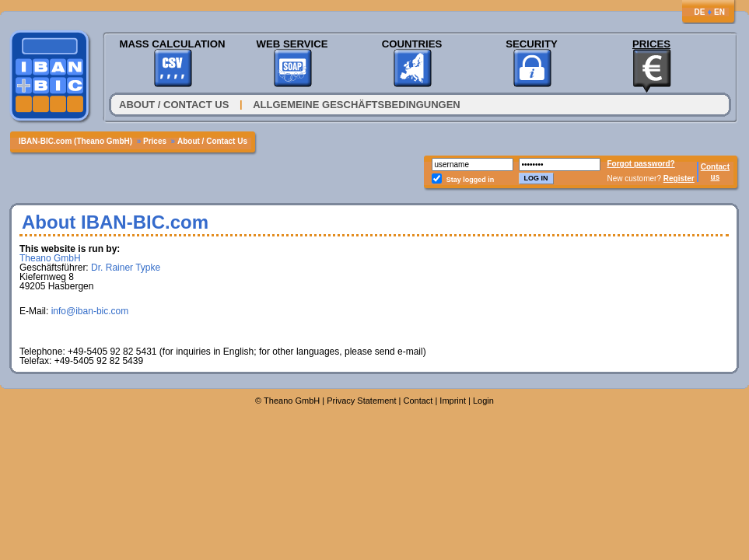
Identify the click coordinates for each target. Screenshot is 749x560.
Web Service (292, 44)
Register (679, 178)
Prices (651, 44)
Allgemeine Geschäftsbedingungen (357, 105)
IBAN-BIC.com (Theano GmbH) (75, 141)
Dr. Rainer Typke (126, 268)
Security (532, 44)
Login (483, 401)
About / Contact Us (174, 105)
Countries (412, 44)
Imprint (453, 401)
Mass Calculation (172, 44)
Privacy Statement (361, 401)
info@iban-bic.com (90, 311)
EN (719, 12)
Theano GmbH (50, 258)
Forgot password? (641, 164)
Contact (715, 167)
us (716, 177)
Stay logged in (471, 180)
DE (699, 12)
